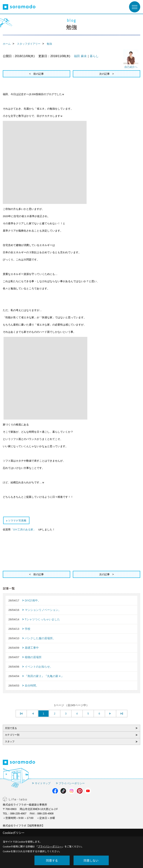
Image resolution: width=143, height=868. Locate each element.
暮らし (94, 56)
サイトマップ (43, 783)
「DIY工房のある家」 (23, 530)
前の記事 (39, 74)
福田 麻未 (80, 56)
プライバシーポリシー (72, 783)
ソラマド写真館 (17, 520)
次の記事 (104, 74)
